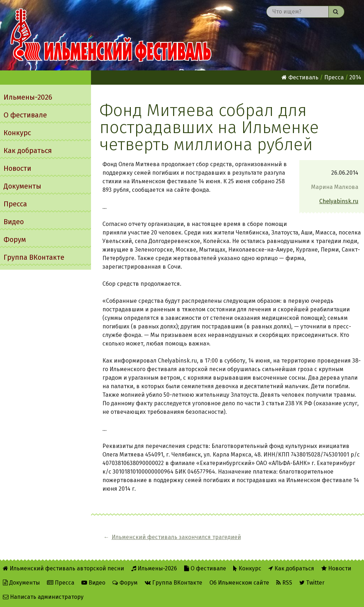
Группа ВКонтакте (34, 257)
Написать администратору (43, 597)
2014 (355, 77)
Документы (22, 186)
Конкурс (17, 133)
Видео (14, 222)
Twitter (312, 583)
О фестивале (25, 115)
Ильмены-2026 (28, 97)
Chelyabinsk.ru (339, 201)
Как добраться (28, 151)
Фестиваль (300, 77)
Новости (17, 168)
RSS (284, 583)
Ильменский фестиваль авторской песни (111, 35)
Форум (15, 239)
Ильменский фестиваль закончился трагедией (176, 537)
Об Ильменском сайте (239, 583)
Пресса (15, 204)
